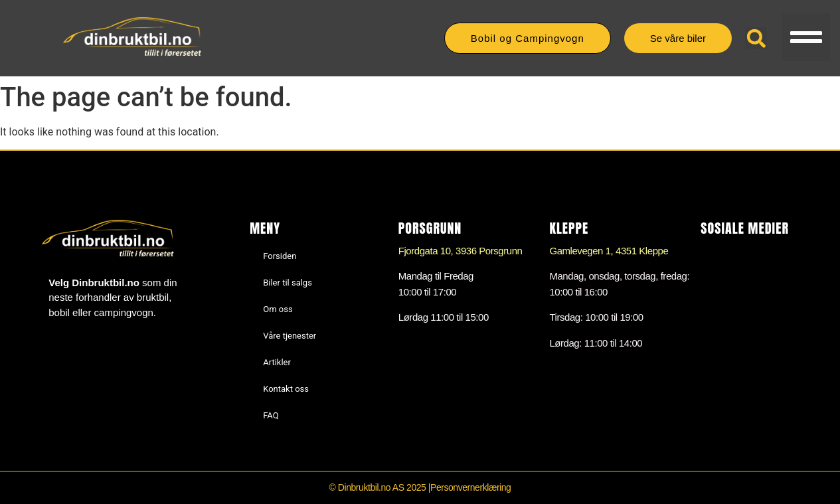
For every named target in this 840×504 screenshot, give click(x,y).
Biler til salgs (288, 283)
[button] (806, 37)
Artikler (277, 362)
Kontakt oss (286, 389)
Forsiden (280, 256)
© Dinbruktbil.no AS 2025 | (380, 487)
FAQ (271, 415)
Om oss (278, 309)
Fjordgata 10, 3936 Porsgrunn (461, 251)
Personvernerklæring (470, 487)
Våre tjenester (290, 336)
